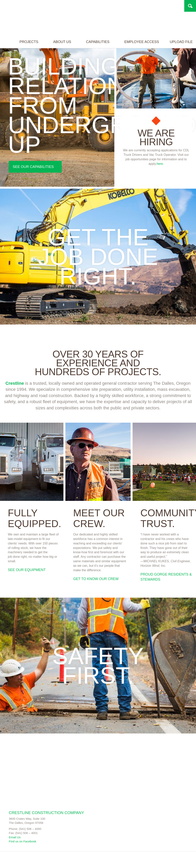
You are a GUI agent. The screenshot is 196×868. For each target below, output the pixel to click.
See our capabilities (33, 167)
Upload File (179, 52)
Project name (33, 17)
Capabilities (97, 52)
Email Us (15, 837)
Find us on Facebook (23, 841)
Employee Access (139, 52)
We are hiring (156, 138)
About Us (62, 52)
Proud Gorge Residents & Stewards (166, 577)
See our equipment (27, 570)
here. (160, 164)
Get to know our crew (96, 579)
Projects (28, 52)
